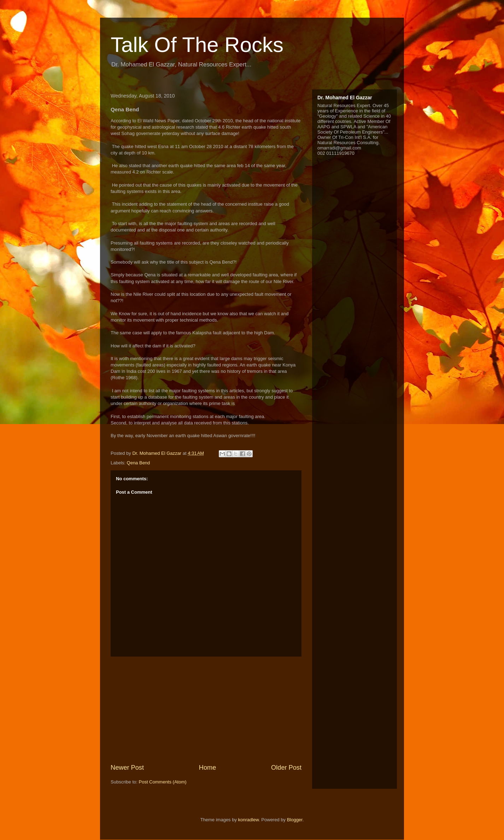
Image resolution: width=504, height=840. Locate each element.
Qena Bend (139, 463)
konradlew (249, 820)
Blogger (295, 820)
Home (208, 768)
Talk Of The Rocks (197, 45)
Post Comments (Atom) (163, 782)
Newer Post (127, 768)
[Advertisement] (206, 710)
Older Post (286, 768)
